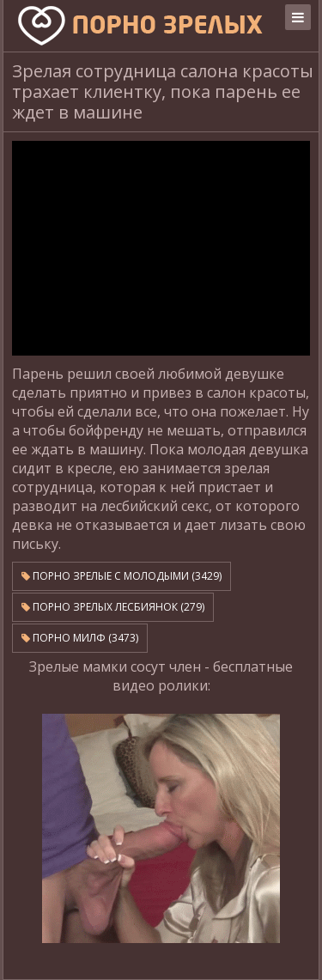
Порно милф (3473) (80, 638)
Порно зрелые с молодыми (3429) (122, 576)
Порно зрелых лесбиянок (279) (113, 607)
